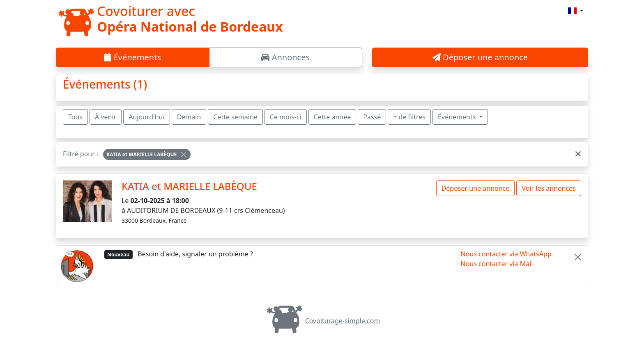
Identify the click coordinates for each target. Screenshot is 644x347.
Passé (372, 117)
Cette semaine (235, 117)
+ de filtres (409, 117)
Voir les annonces (549, 188)
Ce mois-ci (286, 117)
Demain (189, 117)
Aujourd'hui (146, 117)
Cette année (332, 117)
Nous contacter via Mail (497, 264)
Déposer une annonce (480, 57)
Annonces (285, 57)
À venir (106, 117)
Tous (75, 117)
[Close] (184, 155)
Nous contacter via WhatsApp (506, 254)
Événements (132, 57)
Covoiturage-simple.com (322, 321)
